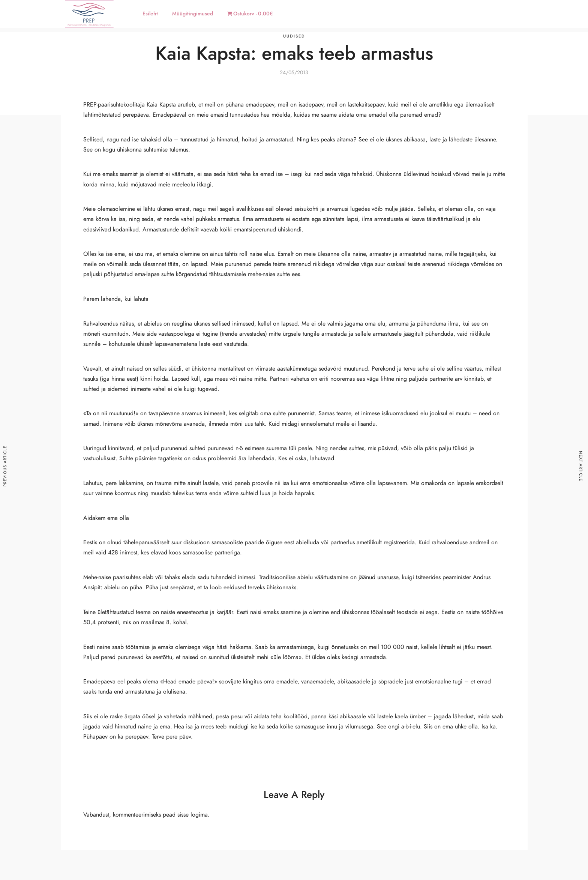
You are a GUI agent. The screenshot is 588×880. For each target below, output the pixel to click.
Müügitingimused (193, 14)
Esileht (150, 14)
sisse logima (193, 815)
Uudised (294, 36)
